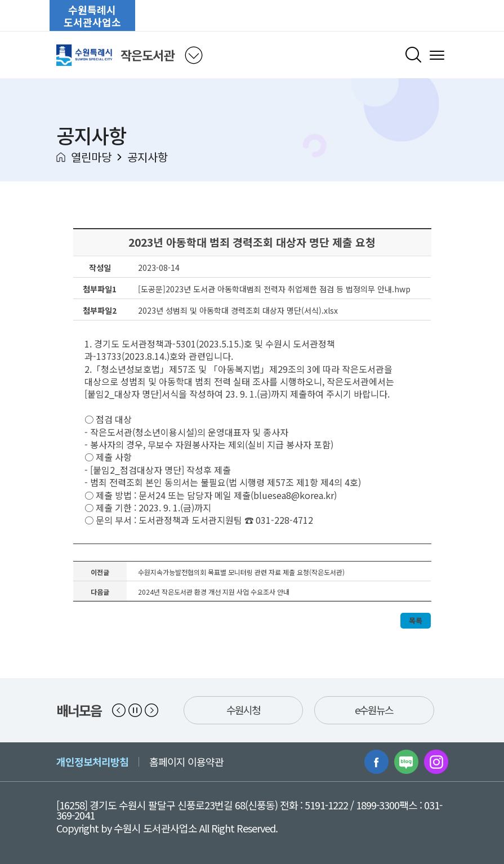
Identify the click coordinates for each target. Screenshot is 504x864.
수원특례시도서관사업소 (92, 16)
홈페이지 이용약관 (186, 761)
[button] (119, 710)
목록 (416, 620)
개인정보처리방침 (92, 761)
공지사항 (148, 157)
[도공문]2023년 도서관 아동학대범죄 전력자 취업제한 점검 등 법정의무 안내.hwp (274, 289)
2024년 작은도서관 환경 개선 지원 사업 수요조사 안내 (214, 592)
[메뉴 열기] (437, 55)
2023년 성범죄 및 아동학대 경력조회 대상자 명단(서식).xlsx (238, 310)
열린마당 (91, 157)
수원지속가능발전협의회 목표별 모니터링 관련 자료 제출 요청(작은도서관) (241, 572)
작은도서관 (147, 55)
